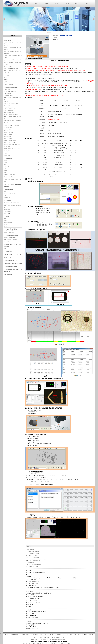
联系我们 (87, 4)
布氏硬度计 (6, 81)
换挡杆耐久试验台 (8, 129)
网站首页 (38, 4)
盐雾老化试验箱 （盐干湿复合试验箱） (12, 202)
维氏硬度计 (44, 639)
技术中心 (77, 4)
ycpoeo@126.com (35, 582)
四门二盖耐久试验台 (8, 135)
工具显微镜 (6, 168)
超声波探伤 (6, 226)
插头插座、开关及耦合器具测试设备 (11, 115)
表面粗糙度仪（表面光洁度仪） (10, 174)
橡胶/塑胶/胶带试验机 (8, 96)
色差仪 (5, 191)
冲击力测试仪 (7, 248)
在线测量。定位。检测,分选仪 (10, 231)
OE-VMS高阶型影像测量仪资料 (33, 552)
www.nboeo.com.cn (36, 606)
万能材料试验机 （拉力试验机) (10, 92)
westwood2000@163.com (35, 602)
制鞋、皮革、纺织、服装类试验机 (11, 103)
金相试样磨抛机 (7, 156)
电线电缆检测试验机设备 (9, 113)
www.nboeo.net (35, 584)
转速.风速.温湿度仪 (8, 222)
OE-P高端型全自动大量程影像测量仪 (34, 561)
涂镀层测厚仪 (7, 220)
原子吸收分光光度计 (8, 67)
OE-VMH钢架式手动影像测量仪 (33, 566)
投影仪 (5, 161)
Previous (4, 19)
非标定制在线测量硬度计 (9, 85)
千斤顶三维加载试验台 (8, 133)
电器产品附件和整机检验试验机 (10, 109)
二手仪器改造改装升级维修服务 (10, 238)
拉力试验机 (49, 639)
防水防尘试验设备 (8, 212)
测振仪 (5, 218)
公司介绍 (47, 4)
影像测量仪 (6, 170)
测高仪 (5, 165)
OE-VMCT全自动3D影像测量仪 (33, 557)
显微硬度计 (65, 639)
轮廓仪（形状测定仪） (8, 176)
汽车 (8, 143)
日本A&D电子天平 (8, 258)
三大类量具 (6, 172)
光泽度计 (6, 195)
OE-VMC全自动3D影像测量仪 (32, 555)
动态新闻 (67, 4)
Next (94, 19)
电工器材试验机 (7, 105)
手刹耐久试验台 (7, 131)
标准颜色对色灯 (7, 197)
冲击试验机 (54, 639)
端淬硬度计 (6, 77)
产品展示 (57, 4)
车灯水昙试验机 (7, 213)
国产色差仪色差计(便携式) (9, 193)
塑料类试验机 (7, 101)
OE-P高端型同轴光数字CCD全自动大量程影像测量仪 (37, 559)
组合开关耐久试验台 (8, 139)
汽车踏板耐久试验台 (8, 127)
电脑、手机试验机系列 (8, 111)
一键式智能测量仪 (30, 550)
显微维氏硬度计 (7, 83)
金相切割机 (6, 152)
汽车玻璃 (6, 143)
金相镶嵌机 (6, 154)
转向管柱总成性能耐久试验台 (10, 141)
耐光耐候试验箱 (7, 210)
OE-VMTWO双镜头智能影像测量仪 (33, 565)
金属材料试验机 (7, 90)
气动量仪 (6, 163)
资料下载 (54, 638)
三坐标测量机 (7, 166)
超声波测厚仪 (7, 224)
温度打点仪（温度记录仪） (9, 233)
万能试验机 (33, 639)
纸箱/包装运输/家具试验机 (9, 107)
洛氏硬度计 (6, 79)
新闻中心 (44, 638)
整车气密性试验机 (8, 137)
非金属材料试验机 (8, 94)
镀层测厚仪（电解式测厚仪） (10, 178)
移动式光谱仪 (7, 46)
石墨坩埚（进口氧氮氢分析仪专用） (11, 69)
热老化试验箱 (7, 204)
